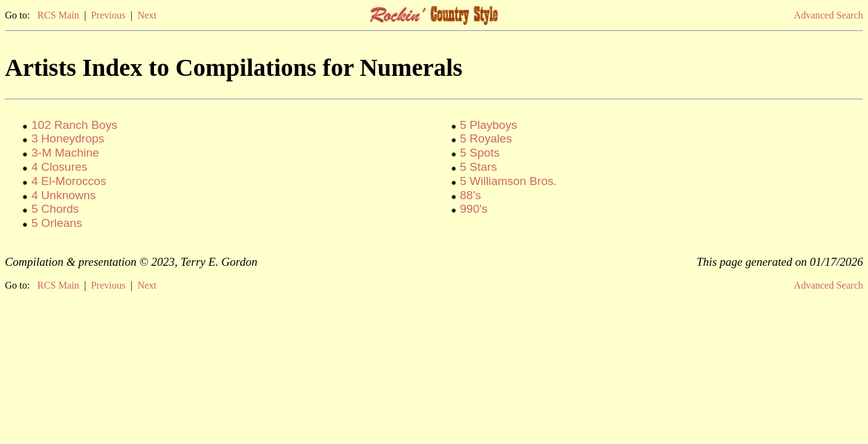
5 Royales (486, 138)
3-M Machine (65, 153)
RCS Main (58, 15)
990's (474, 209)
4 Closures (59, 167)
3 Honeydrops (68, 138)
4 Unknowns (64, 195)
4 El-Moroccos (69, 181)
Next (147, 15)
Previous (108, 15)
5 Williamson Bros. (509, 181)
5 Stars (479, 167)
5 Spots (480, 153)
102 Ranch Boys (74, 125)
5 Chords (55, 209)
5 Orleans (57, 223)
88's (471, 195)
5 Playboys (489, 125)
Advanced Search (829, 15)
